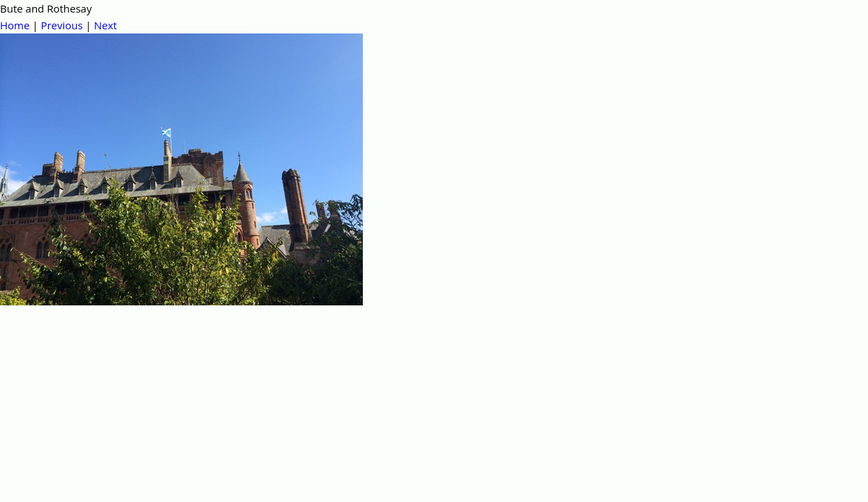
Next (106, 25)
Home (15, 25)
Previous (61, 25)
